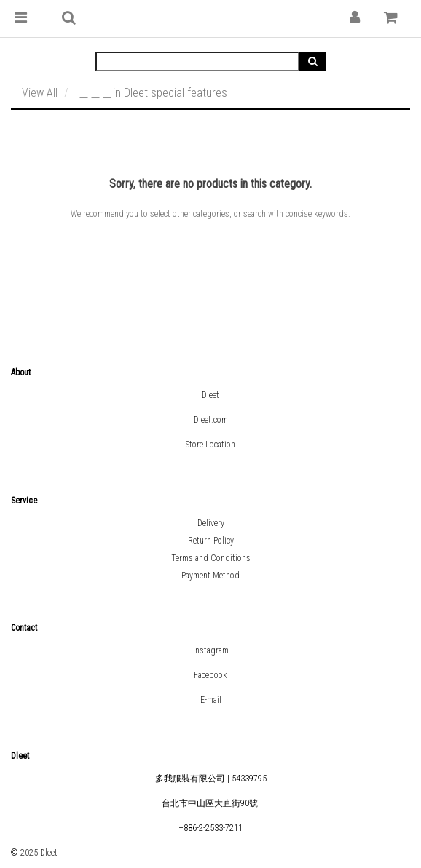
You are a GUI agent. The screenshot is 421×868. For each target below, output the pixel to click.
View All (40, 93)
